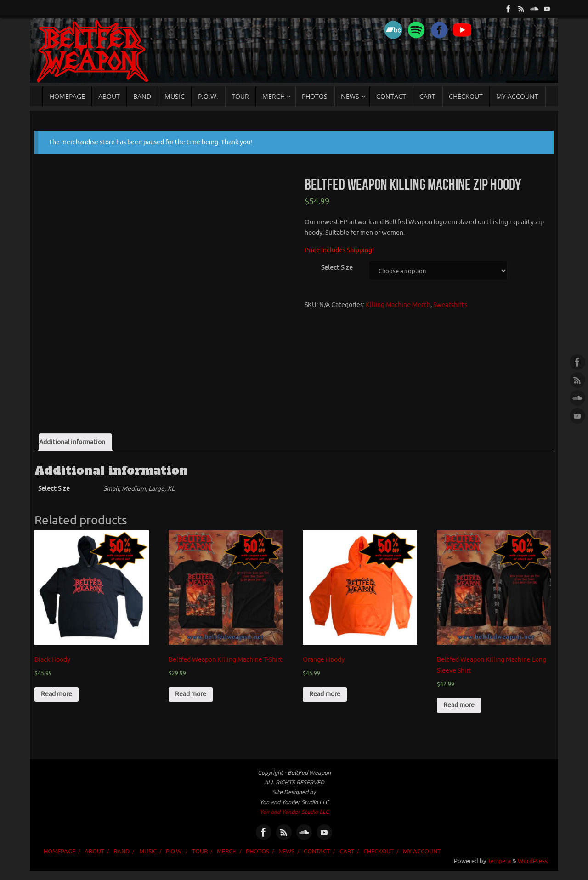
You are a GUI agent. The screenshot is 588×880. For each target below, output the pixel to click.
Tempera (499, 861)
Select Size (337, 268)
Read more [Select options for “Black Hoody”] (57, 694)
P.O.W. (174, 852)
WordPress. (533, 861)
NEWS (286, 852)
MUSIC (148, 852)
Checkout (379, 852)
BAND (122, 852)
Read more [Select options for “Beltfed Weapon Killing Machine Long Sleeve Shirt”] (459, 705)
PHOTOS (257, 852)
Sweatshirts (450, 305)
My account (422, 852)
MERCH (227, 852)
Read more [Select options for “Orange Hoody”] (325, 694)
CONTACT (317, 852)
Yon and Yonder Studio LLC (294, 812)
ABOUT (94, 852)
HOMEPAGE (59, 852)
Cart (347, 852)
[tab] (75, 443)
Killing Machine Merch (398, 305)
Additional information (72, 442)
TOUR (200, 852)
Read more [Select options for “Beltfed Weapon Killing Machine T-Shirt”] (191, 694)
